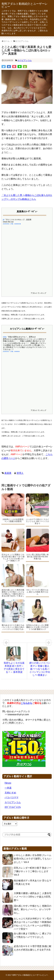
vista (5, 337)
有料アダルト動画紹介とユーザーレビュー (24, 5)
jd (4, 220)
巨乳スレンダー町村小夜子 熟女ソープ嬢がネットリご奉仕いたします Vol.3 (33, 871)
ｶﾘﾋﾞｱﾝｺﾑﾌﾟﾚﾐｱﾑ (13, 807)
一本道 (8, 788)
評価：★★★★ (15, 351)
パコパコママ (12, 797)
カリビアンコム (25, 60)
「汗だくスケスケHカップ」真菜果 (18, 220)
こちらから (26, 703)
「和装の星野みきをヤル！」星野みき (21, 337)
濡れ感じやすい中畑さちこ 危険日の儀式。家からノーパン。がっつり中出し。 (33, 909)
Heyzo (8, 783)
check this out (8, 222)
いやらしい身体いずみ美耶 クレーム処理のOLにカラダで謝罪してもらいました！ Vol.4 (33, 859)
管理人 (20, 473)
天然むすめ (10, 793)
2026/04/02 (6, 224)
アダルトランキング (38, 293)
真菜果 (8, 473)
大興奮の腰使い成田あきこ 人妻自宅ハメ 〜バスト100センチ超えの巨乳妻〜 (33, 897)
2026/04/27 (6, 351)
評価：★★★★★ (16, 224)
